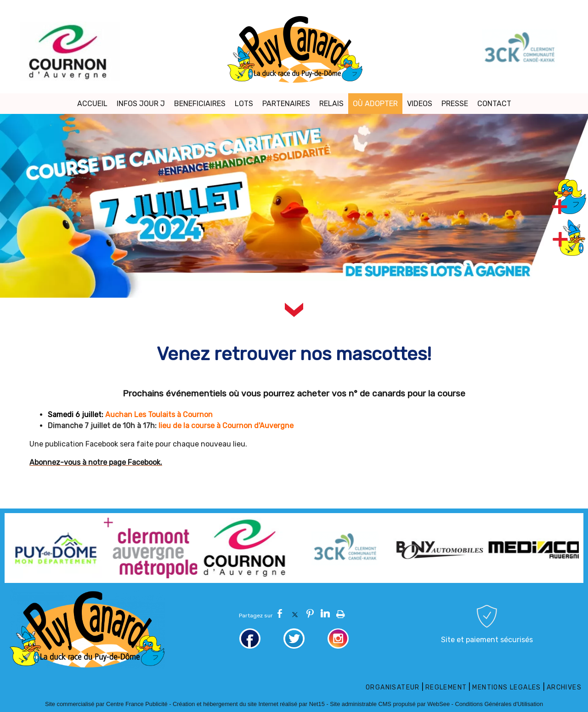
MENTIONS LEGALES (506, 687)
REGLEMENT (446, 687)
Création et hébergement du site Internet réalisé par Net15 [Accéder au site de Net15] (249, 704)
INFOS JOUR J (141, 104)
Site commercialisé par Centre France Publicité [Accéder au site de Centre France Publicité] (106, 704)
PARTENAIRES (286, 104)
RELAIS (331, 104)
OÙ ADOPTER (375, 104)
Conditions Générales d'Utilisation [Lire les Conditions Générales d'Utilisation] (499, 704)
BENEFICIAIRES (200, 104)
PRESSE (455, 104)
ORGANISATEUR (393, 687)
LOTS (244, 104)
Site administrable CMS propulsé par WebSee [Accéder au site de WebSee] (390, 704)
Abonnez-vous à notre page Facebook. (96, 462)
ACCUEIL (92, 104)
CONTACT (494, 104)
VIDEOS (420, 104)
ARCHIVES (564, 687)
